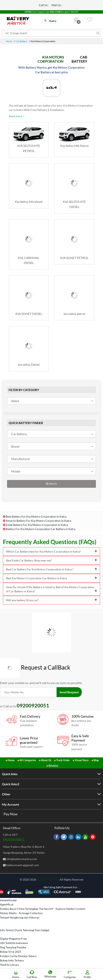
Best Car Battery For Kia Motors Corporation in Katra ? (51, 569)
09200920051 (14, 840)
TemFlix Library (10, 965)
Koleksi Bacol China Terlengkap (19, 909)
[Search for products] (51, 33)
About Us (46, 760)
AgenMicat (7, 904)
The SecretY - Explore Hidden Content (62, 909)
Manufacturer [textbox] (21, 459)
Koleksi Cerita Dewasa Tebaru (18, 956)
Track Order (63, 760)
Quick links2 (11, 784)
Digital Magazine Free (13, 939)
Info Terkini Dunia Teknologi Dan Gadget (25, 930)
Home (9, 41)
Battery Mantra (47, 879)
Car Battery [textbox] (19, 434)
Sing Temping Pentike (13, 947)
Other (6, 794)
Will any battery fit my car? (51, 600)
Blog (96, 760)
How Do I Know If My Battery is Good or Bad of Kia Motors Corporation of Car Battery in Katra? (51, 589)
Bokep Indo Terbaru (12, 960)
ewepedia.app (8, 900)
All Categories (28, 760)
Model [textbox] (16, 471)
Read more (17, 116)
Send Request (69, 692)
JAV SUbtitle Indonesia (14, 943)
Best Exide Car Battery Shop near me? (51, 560)
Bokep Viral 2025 (11, 952)
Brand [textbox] (15, 446)
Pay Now (11, 814)
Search (51, 484)
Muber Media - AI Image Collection (21, 913)
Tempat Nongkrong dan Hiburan (20, 917)
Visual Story (82, 760)
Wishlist (53, 766)
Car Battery (21, 41)
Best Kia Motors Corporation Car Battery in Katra (51, 578)
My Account (11, 804)
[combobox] (51, 401)
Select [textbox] (15, 401)
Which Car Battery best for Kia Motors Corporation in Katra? (51, 551)
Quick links (10, 774)
